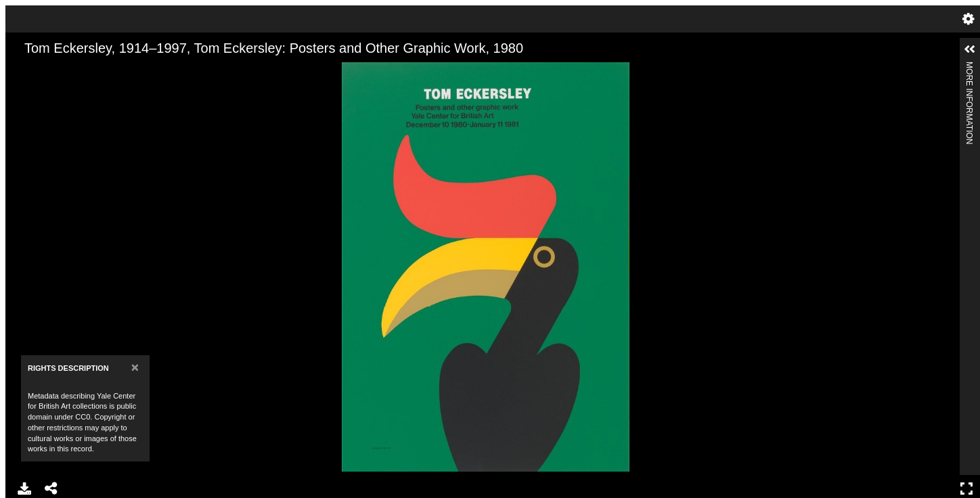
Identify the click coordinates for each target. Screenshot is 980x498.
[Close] (135, 367)
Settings (968, 19)
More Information (969, 67)
